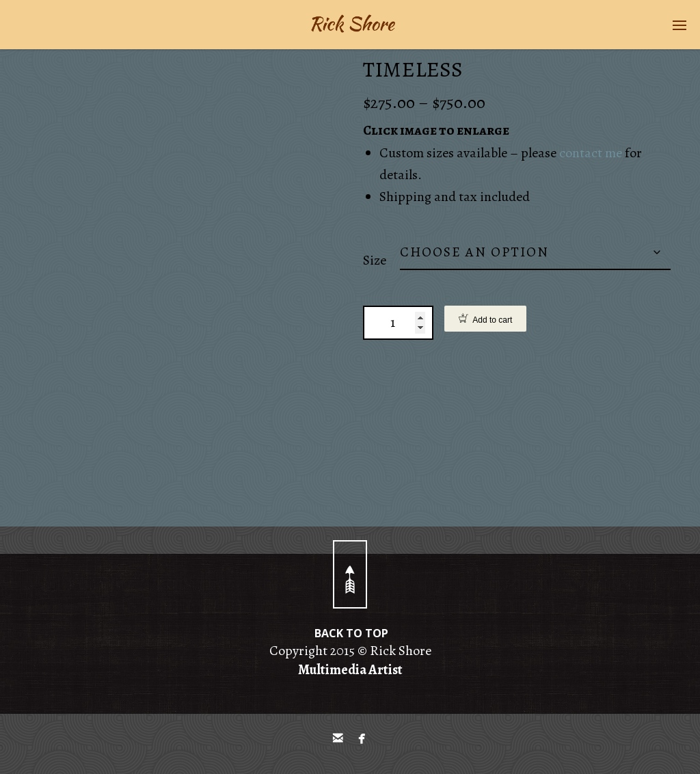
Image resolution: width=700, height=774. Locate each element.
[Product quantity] (398, 323)
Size (375, 260)
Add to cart (492, 320)
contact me (591, 153)
